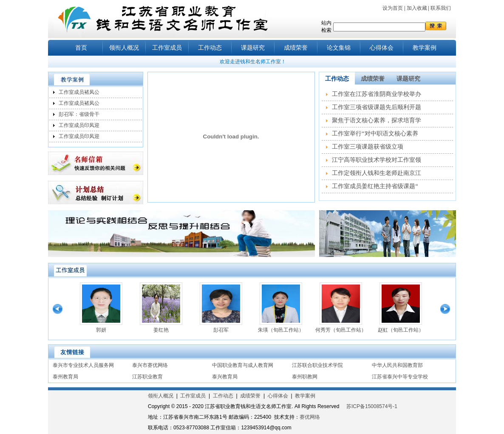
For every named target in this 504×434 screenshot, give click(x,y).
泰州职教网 (305, 377)
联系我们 (441, 8)
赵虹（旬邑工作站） (401, 330)
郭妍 (101, 330)
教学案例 (425, 48)
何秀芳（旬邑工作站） (341, 330)
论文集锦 (339, 48)
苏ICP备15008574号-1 (372, 406)
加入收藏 (417, 8)
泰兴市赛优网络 (150, 365)
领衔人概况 (124, 48)
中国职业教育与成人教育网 (243, 365)
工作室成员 (167, 48)
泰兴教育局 (225, 377)
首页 (81, 48)
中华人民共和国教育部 (397, 365)
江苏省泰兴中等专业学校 (400, 377)
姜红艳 (161, 330)
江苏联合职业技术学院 (317, 365)
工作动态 (210, 48)
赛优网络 (310, 417)
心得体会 (382, 48)
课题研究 (253, 48)
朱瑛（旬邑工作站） (281, 330)
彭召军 (221, 330)
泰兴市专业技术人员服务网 (83, 365)
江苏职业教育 (147, 377)
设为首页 (393, 8)
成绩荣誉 (296, 48)
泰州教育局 (65, 377)
